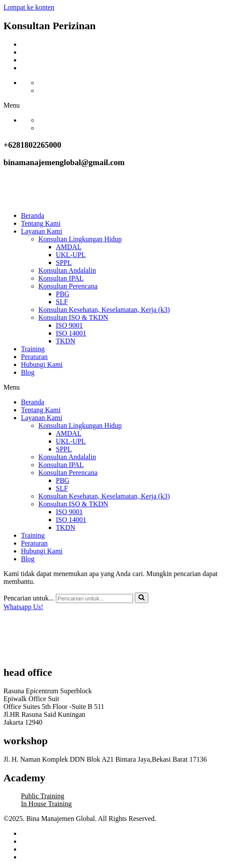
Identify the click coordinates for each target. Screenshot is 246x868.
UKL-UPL (71, 255)
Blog (28, 372)
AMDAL (69, 247)
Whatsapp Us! (23, 607)
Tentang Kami (41, 223)
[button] (123, 105)
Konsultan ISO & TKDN (73, 317)
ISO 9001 (69, 325)
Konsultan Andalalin (67, 270)
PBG (63, 294)
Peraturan (34, 357)
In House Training (46, 804)
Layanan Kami (42, 231)
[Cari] (94, 598)
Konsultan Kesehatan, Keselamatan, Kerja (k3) (104, 310)
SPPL (64, 263)
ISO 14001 (71, 333)
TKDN (65, 341)
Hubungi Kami (42, 364)
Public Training (43, 796)
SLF (62, 302)
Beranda (32, 215)
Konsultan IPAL (61, 278)
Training (33, 349)
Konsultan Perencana (68, 286)
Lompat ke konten (29, 7)
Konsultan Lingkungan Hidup (80, 239)
